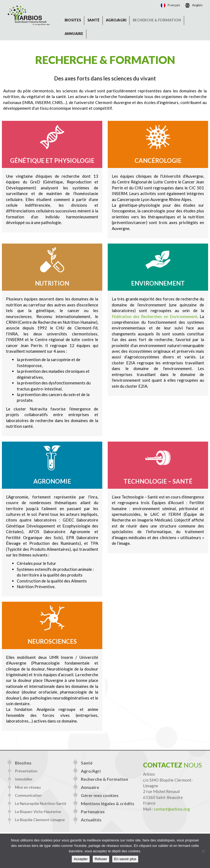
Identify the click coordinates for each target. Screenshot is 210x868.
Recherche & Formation (157, 20)
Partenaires (93, 812)
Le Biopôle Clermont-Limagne (40, 820)
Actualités (91, 820)
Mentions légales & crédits (108, 803)
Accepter (81, 859)
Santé (93, 20)
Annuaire (74, 34)
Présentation (26, 771)
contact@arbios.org (172, 809)
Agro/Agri (116, 20)
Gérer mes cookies (100, 795)
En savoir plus (125, 859)
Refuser (101, 859)
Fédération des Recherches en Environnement (155, 316)
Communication (28, 795)
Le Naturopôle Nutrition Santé (41, 803)
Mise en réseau (28, 787)
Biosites (73, 20)
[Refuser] (203, 851)
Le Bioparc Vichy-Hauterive (38, 812)
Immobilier (24, 779)
